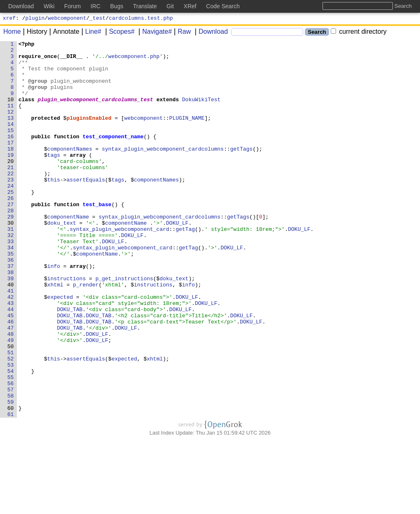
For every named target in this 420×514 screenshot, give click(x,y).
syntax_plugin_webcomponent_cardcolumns (163, 171)
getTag (186, 267)
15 (12, 149)
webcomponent (67, 19)
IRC (95, 6)
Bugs (117, 6)
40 (12, 334)
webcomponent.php (134, 60)
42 (12, 349)
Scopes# (119, 33)
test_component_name (113, 156)
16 (12, 156)
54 (12, 437)
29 (12, 252)
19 (12, 178)
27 (12, 237)
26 (12, 230)
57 (12, 460)
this (54, 208)
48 (12, 393)
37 (12, 312)
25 (12, 223)
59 (12, 474)
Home (12, 33)
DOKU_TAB (70, 363)
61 (12, 489)
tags (54, 178)
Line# (90, 33)
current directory (359, 33)
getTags (242, 171)
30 (12, 260)
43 (12, 356)
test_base (97, 237)
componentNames (70, 171)
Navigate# (154, 33)
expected (60, 349)
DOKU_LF (178, 260)
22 (12, 200)
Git (170, 6)
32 (12, 274)
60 (12, 482)
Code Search (223, 6)
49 (12, 400)
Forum (72, 6)
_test (98, 19)
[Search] (267, 33)
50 (12, 408)
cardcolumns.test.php (141, 19)
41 (12, 341)
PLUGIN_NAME (187, 134)
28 (12, 245)
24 (12, 215)
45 (12, 371)
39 (12, 326)
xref (9, 19)
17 (12, 163)
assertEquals (86, 208)
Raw (181, 33)
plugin (35, 19)
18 (12, 171)
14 (12, 141)
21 (12, 193)
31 (12, 267)
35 (12, 297)
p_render (86, 334)
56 (12, 452)
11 (12, 119)
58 (12, 467)
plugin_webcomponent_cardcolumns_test (96, 112)
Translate (145, 6)
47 (12, 386)
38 (12, 319)
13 (12, 134)
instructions (67, 326)
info (54, 312)
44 (12, 363)
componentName (68, 252)
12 (12, 126)
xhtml (55, 334)
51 (12, 415)
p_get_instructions (124, 326)
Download (210, 33)
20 (12, 186)
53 (12, 430)
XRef (190, 6)
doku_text (62, 260)
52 (12, 423)
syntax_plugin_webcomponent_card (120, 267)
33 (12, 282)
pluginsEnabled (89, 134)
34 (12, 289)
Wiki (49, 6)
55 (12, 445)
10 (12, 112)
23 (12, 208)
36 (12, 304)
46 (12, 378)
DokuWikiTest (202, 112)
